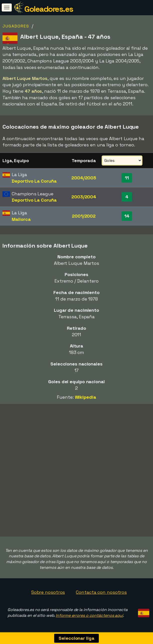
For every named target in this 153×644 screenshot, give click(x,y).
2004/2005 (84, 178)
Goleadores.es (49, 9)
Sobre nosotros (48, 592)
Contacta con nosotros (101, 592)
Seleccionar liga (76, 638)
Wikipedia (85, 397)
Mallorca (21, 219)
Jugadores (16, 26)
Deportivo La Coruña (34, 181)
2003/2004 (84, 197)
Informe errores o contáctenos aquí (89, 615)
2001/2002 (84, 216)
